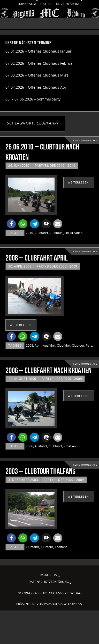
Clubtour (56, 233)
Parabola (52, 604)
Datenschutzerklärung (61, 4)
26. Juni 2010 (19, 166)
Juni (66, 233)
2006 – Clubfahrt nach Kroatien (48, 370)
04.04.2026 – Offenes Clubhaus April (37, 87)
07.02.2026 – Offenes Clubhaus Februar (40, 63)
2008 (29, 345)
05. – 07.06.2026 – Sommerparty (33, 99)
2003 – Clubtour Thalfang (40, 471)
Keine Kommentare (85, 140)
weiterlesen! (79, 182)
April (38, 345)
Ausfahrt (49, 345)
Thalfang (61, 547)
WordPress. (73, 604)
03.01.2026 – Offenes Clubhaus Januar (39, 51)
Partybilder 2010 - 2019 (55, 166)
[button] (11, 224)
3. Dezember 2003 (23, 480)
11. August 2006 (22, 379)
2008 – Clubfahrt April (37, 258)
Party (90, 345)
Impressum (27, 4)
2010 (29, 233)
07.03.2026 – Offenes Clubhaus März (37, 75)
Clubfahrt (41, 233)
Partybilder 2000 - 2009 (57, 266)
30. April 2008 (20, 266)
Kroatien (76, 233)
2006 (29, 446)
